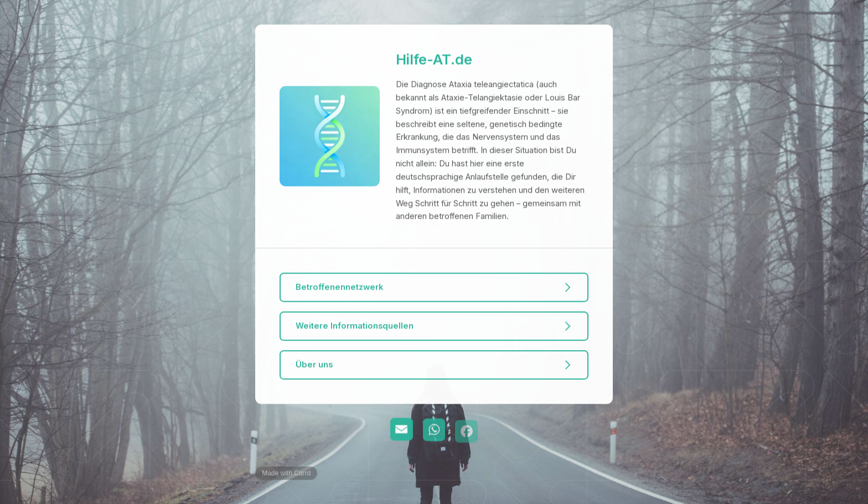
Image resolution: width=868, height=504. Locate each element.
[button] (434, 288)
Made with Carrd (286, 474)
